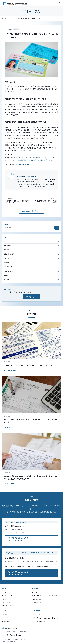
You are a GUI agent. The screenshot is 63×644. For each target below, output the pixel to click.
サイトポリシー (6, 602)
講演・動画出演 (37, 599)
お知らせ (4, 615)
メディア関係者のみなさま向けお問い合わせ (45, 618)
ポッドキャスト (6, 621)
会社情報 (5, 592)
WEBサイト (19, 164)
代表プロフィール (7, 596)
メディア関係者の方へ (39, 621)
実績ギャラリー (37, 602)
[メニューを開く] (59, 3)
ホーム (4, 18)
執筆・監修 (35, 592)
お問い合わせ (30, 297)
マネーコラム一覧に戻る (30, 211)
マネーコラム (12, 18)
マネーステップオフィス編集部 (26, 176)
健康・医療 (16, 29)
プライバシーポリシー (8, 606)
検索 (57, 228)
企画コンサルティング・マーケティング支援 (44, 596)
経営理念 (5, 599)
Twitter (27, 164)
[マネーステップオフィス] (14, 3)
